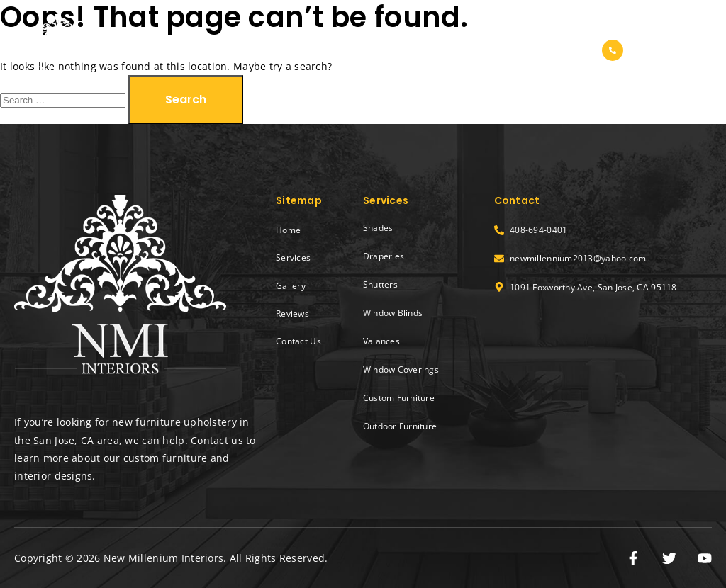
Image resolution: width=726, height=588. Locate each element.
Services (372, 50)
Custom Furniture (399, 398)
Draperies (384, 256)
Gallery (439, 50)
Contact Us (564, 50)
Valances (381, 341)
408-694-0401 (674, 51)
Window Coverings (401, 369)
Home (310, 50)
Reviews (497, 50)
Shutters (380, 284)
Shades (378, 228)
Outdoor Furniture (400, 426)
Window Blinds (393, 313)
